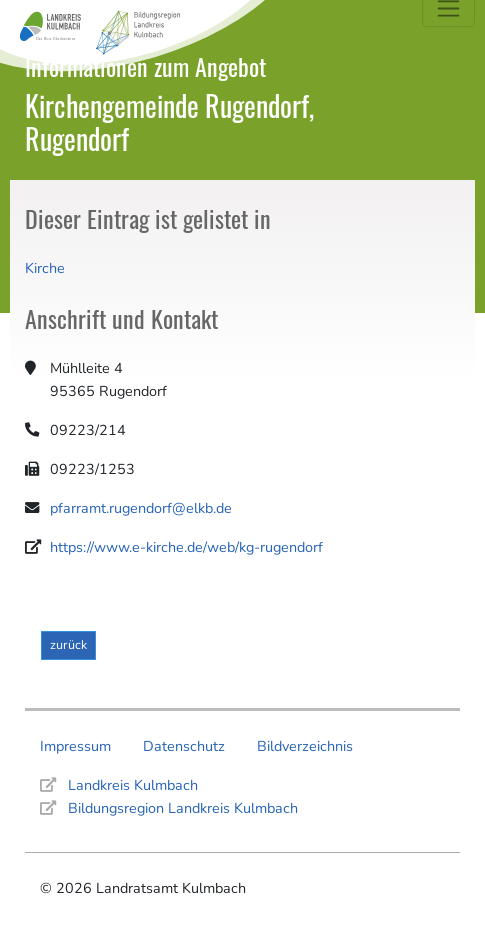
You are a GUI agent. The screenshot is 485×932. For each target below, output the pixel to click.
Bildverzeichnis (305, 746)
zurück (68, 644)
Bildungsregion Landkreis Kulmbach (183, 808)
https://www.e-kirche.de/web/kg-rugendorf (186, 547)
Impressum (75, 746)
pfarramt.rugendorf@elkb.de (141, 508)
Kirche (45, 268)
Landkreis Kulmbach (133, 785)
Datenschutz (184, 746)
